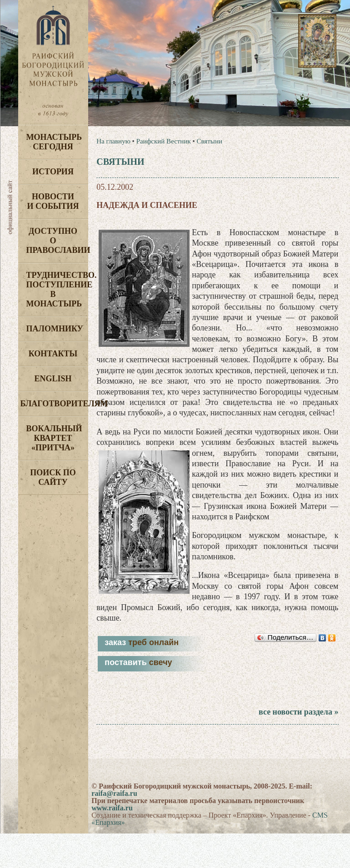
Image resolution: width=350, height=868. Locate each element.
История (53, 172)
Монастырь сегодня (54, 142)
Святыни (209, 141)
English (53, 379)
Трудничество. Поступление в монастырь (57, 289)
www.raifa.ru (112, 808)
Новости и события (53, 201)
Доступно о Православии (57, 241)
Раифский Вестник (164, 141)
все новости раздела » (298, 712)
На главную (113, 141)
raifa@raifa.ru (114, 793)
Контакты (53, 354)
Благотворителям (54, 404)
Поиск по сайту (53, 477)
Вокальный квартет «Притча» (54, 438)
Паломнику (55, 329)
